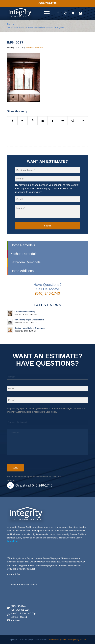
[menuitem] (47, 3)
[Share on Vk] (63, 121)
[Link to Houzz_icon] (73, 13)
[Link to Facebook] (58, 13)
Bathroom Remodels (25, 262)
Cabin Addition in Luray (25, 311)
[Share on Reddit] (73, 121)
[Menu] (45, 13)
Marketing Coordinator (34, 47)
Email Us (16, 620)
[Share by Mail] (83, 121)
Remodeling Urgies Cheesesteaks (29, 320)
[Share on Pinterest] (33, 121)
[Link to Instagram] (80, 13)
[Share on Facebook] (12, 121)
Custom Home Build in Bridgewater (30, 328)
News (10, 24)
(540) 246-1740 (47, 3)
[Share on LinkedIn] (43, 121)
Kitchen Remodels (24, 254)
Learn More (13, 541)
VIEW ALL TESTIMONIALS (24, 584)
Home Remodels (23, 245)
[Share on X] (23, 121)
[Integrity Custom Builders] (39, 13)
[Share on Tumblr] (53, 121)
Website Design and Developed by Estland (67, 640)
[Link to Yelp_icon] (66, 13)
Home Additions (22, 271)
